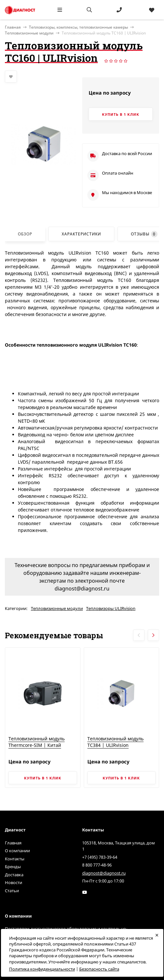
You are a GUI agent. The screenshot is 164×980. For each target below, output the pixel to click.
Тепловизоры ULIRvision (111, 608)
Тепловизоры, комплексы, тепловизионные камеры (78, 27)
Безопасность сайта (99, 969)
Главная (13, 843)
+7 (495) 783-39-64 (100, 857)
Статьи (12, 891)
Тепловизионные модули (29, 33)
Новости (13, 882)
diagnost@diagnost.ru (104, 873)
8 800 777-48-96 (97, 865)
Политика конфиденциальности (42, 969)
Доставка (14, 875)
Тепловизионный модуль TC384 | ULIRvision (115, 742)
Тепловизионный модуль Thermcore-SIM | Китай (37, 742)
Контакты (15, 859)
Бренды (13, 867)
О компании (17, 851)
